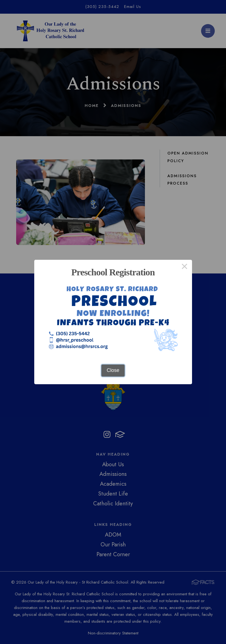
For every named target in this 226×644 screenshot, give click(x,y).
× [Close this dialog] (184, 267)
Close (113, 370)
